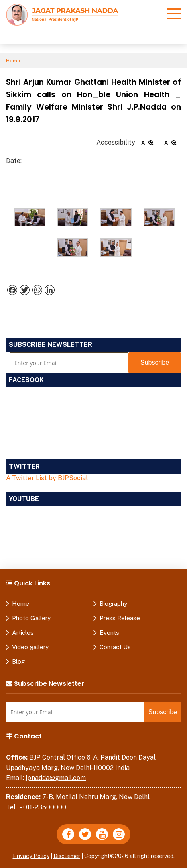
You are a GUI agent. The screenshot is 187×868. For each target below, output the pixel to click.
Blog (18, 661)
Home (13, 61)
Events (109, 633)
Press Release (120, 618)
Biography (113, 604)
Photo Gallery (31, 618)
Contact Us (115, 647)
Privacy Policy (31, 856)
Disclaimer (67, 856)
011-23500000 (45, 807)
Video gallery (30, 647)
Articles (23, 633)
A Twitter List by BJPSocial (47, 478)
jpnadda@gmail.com (56, 778)
